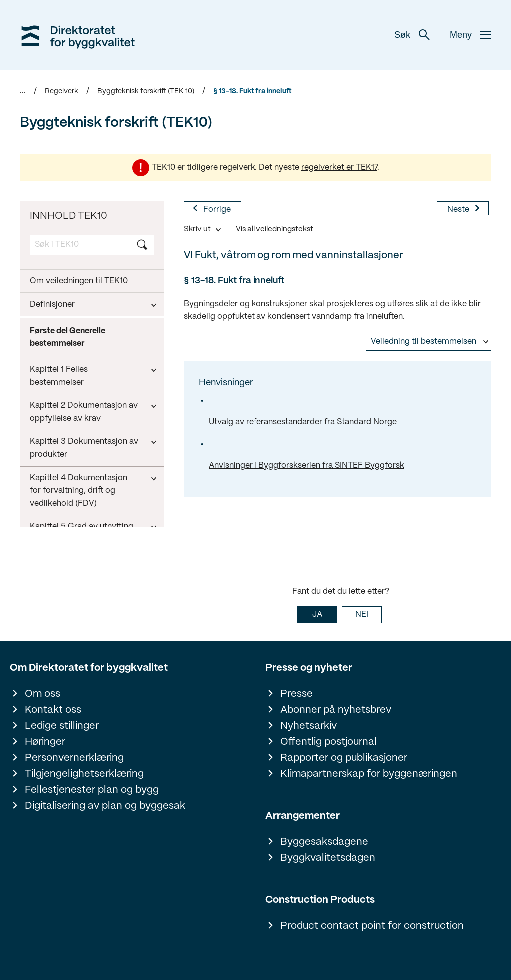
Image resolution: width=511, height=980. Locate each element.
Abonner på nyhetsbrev (336, 710)
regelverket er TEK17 (339, 167)
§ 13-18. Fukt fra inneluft (253, 91)
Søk (412, 35)
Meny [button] (470, 35)
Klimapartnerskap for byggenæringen (369, 774)
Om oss (43, 694)
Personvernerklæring (74, 758)
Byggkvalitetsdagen (328, 858)
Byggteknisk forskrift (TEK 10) (146, 91)
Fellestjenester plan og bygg (92, 790)
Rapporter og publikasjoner (344, 758)
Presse (297, 694)
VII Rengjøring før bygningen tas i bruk (83, 471)
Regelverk (62, 91)
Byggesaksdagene (324, 842)
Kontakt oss (53, 710)
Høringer (45, 742)
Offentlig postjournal (329, 742)
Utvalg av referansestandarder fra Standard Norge (303, 422)
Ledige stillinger (62, 726)
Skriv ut (197, 229)
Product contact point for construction (372, 926)
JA (317, 614)
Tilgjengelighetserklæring (84, 774)
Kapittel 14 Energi (62, 500)
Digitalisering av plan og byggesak (105, 806)
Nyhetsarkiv (309, 726)
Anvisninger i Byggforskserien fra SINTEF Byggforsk (306, 466)
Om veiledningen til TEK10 (79, 281)
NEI (362, 614)
